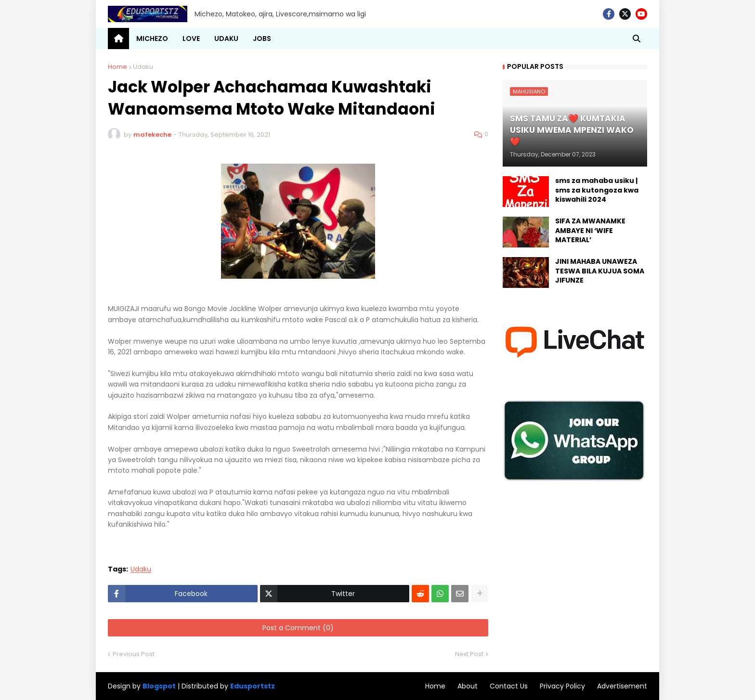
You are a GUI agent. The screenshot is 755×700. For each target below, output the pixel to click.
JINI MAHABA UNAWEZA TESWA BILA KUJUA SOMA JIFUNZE (600, 271)
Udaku (143, 67)
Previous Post (134, 654)
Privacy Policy (562, 686)
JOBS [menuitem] (262, 39)
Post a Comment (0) (298, 628)
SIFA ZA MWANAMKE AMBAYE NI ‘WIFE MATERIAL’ (590, 231)
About (468, 686)
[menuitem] (118, 39)
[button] (637, 39)
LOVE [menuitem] (191, 39)
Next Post (469, 654)
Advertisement (622, 686)
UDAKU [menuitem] (226, 39)
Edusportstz (253, 686)
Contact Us (509, 686)
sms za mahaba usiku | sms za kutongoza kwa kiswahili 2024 (597, 190)
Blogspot (159, 686)
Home (117, 67)
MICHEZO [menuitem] (152, 39)
